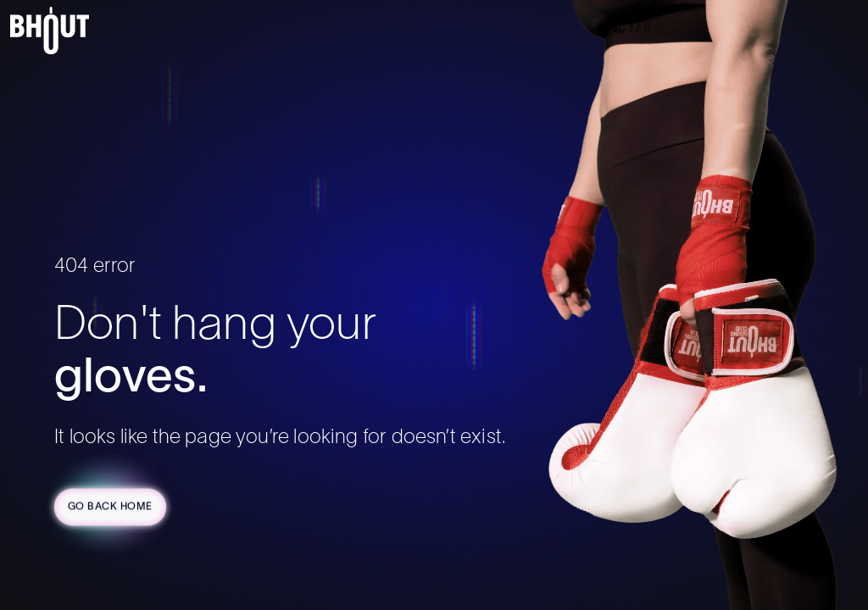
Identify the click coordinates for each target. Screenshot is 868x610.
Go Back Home (110, 508)
